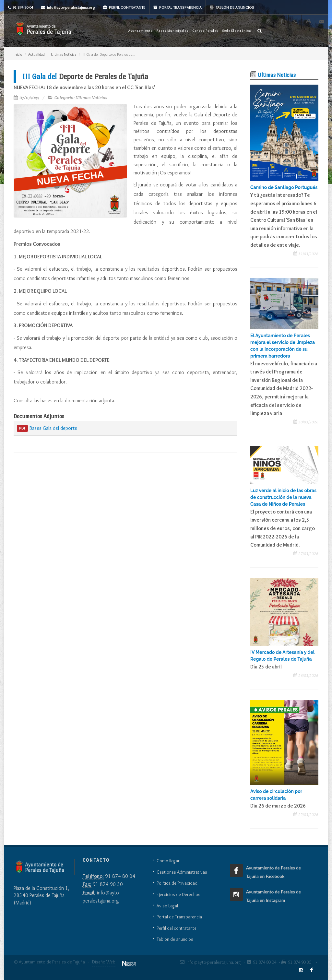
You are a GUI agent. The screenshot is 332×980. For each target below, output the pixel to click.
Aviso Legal (167, 906)
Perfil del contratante (177, 928)
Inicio (18, 54)
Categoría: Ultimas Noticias (81, 98)
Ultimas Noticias (64, 54)
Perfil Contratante (124, 7)
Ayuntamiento (141, 31)
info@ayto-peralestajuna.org (68, 7)
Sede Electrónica (237, 31)
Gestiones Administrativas (182, 872)
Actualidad (36, 54)
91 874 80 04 (20, 7)
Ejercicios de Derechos (178, 894)
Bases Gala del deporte (47, 429)
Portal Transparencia (178, 7)
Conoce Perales (205, 31)
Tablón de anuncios (232, 7)
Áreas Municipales (172, 31)
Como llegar (168, 861)
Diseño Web (104, 962)
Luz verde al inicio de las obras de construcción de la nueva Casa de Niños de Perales (283, 497)
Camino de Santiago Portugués (284, 187)
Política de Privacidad (177, 883)
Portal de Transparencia (179, 917)
